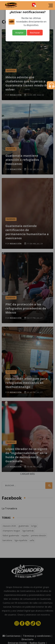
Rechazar (35, 33)
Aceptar (19, 33)
